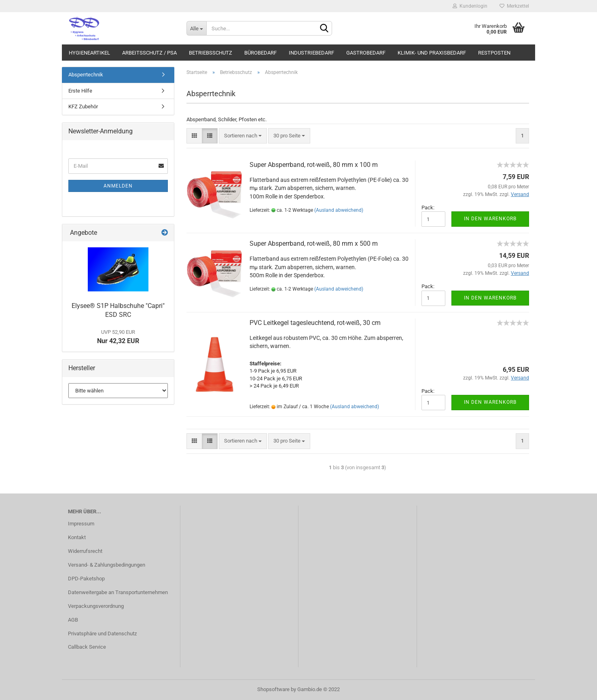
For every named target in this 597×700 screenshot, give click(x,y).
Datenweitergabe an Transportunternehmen (118, 592)
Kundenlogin (470, 6)
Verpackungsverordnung (96, 606)
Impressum (81, 524)
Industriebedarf (311, 53)
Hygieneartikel (89, 53)
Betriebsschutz (211, 53)
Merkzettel (514, 6)
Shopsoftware (273, 689)
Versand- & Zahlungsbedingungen (107, 565)
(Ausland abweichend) (339, 210)
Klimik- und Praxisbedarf (432, 53)
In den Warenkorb (490, 219)
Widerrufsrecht (85, 551)
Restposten (494, 53)
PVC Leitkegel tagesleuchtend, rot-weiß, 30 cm (315, 323)
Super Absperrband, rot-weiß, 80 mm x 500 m (314, 244)
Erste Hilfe (80, 91)
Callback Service (87, 647)
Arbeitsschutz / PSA (149, 53)
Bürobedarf (260, 53)
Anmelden (118, 186)
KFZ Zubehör (83, 106)
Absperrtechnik (86, 75)
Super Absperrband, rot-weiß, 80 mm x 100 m (314, 165)
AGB (73, 620)
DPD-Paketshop (86, 579)
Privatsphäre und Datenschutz (102, 634)
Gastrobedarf (366, 53)
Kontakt (77, 537)
